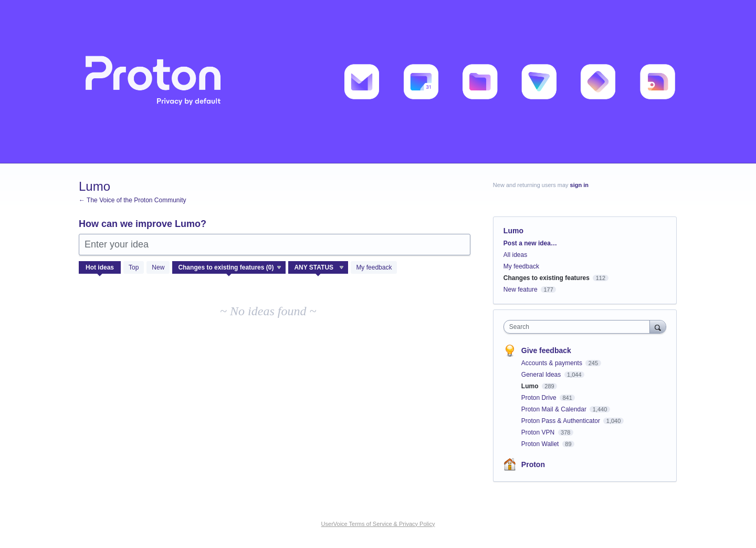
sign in (579, 185)
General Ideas (542, 375)
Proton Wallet (541, 444)
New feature (521, 289)
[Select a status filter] (319, 268)
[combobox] (579, 327)
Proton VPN (539, 432)
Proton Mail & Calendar (555, 409)
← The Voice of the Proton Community (133, 200)
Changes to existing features (547, 278)
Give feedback (546, 350)
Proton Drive (540, 398)
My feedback (374, 267)
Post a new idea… (530, 243)
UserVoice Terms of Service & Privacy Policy (378, 524)
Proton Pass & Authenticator (561, 421)
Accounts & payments (553, 363)
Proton (533, 464)
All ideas (515, 255)
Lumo (531, 386)
